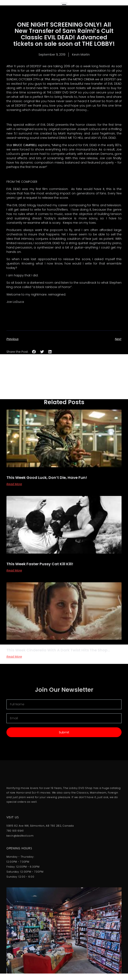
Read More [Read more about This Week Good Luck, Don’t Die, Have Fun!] (14, 484)
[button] (34, 352)
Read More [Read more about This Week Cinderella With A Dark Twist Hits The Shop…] (14, 657)
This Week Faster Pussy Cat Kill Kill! (40, 564)
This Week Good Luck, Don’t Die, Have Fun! (47, 478)
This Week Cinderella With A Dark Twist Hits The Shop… (58, 650)
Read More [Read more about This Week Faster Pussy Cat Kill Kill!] (14, 570)
